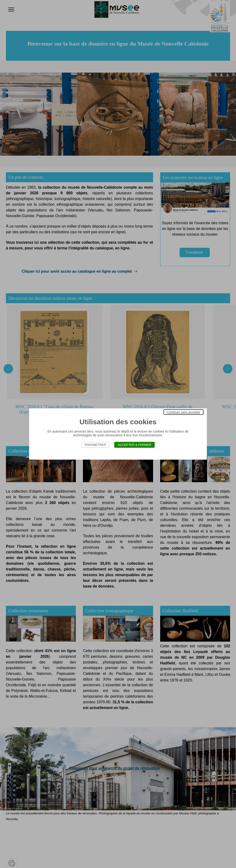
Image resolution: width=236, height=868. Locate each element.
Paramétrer (95, 445)
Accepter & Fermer (135, 445)
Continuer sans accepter (184, 412)
